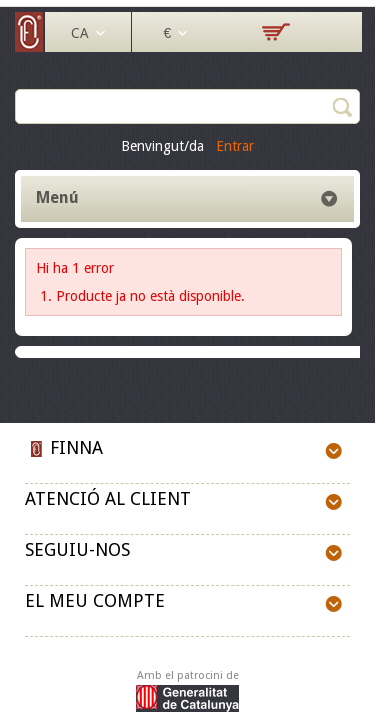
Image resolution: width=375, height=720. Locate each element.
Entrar (235, 146)
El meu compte (95, 600)
